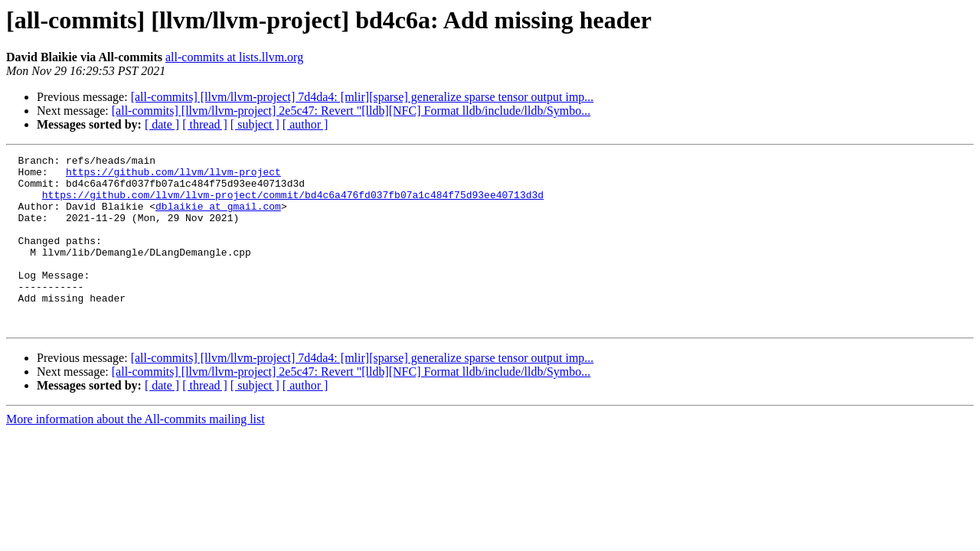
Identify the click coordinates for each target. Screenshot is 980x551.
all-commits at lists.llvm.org (234, 57)
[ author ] (305, 124)
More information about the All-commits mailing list (136, 453)
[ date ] (162, 124)
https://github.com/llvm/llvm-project (173, 176)
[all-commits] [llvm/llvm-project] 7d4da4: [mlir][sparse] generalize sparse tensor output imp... (363, 97)
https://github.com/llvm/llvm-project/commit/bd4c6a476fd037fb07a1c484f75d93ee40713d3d (293, 204)
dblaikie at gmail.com (218, 217)
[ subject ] (255, 124)
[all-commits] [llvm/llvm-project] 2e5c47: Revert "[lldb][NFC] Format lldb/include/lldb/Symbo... (351, 111)
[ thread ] (205, 124)
